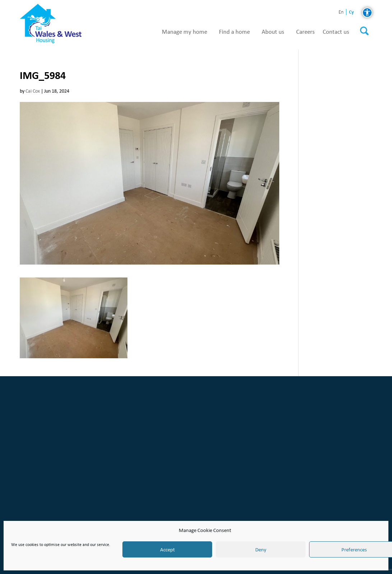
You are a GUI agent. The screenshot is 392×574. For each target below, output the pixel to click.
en (341, 12)
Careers (305, 32)
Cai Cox (33, 91)
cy (351, 12)
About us (273, 32)
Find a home (234, 32)
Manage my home (185, 32)
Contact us (336, 32)
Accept (167, 550)
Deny (261, 550)
